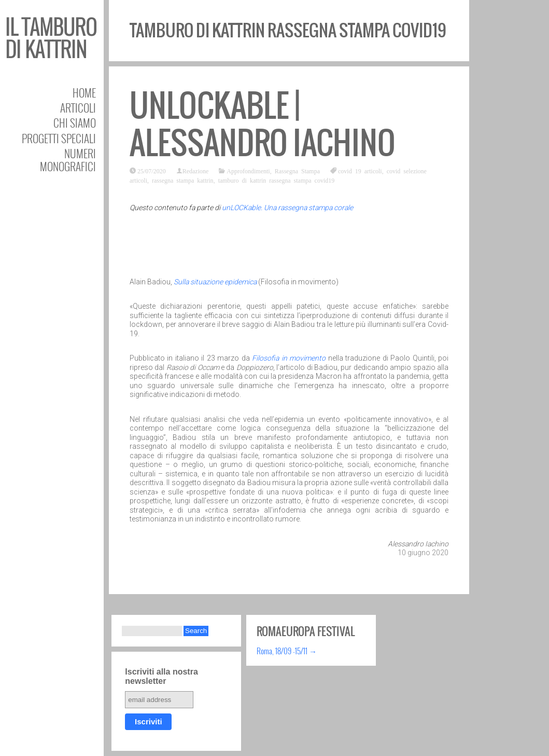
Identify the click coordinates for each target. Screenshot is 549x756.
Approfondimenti (248, 171)
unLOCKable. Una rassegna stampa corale (287, 208)
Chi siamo (75, 123)
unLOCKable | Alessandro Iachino (263, 124)
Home (84, 93)
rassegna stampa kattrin (183, 180)
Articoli (78, 108)
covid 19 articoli (360, 171)
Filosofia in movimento (289, 358)
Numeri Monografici (68, 160)
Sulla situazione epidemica (215, 282)
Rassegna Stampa (297, 171)
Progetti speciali (59, 138)
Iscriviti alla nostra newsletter (161, 676)
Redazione (196, 171)
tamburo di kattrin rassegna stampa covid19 (277, 180)
